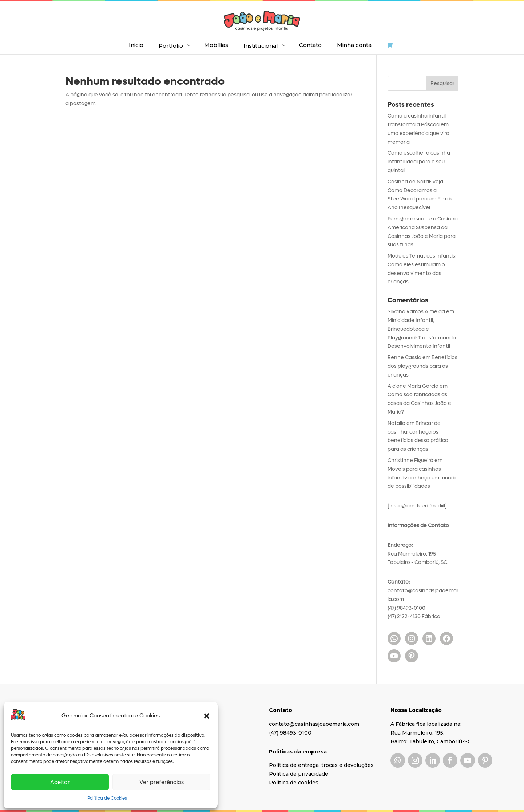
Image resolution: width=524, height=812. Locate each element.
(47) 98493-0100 (290, 733)
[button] (207, 716)
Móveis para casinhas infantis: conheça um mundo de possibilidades (423, 478)
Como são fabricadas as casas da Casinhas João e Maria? (419, 403)
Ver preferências (162, 782)
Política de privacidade (299, 774)
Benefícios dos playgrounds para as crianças (422, 366)
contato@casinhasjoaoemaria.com (314, 724)
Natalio (396, 423)
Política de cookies (294, 783)
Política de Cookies (107, 798)
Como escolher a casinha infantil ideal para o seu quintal (419, 162)
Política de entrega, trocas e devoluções (321, 765)
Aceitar (60, 782)
